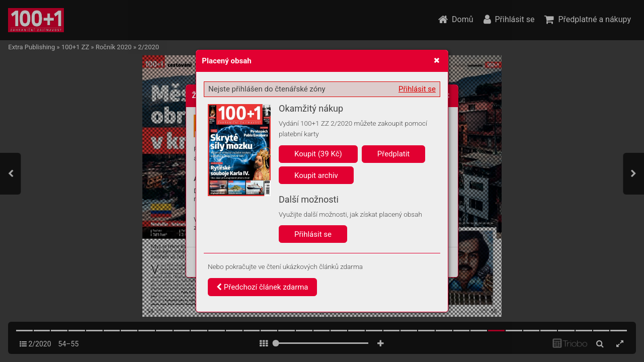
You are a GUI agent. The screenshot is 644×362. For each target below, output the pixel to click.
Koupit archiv (316, 175)
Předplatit (394, 154)
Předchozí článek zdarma (262, 287)
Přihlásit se (417, 89)
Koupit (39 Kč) (318, 154)
